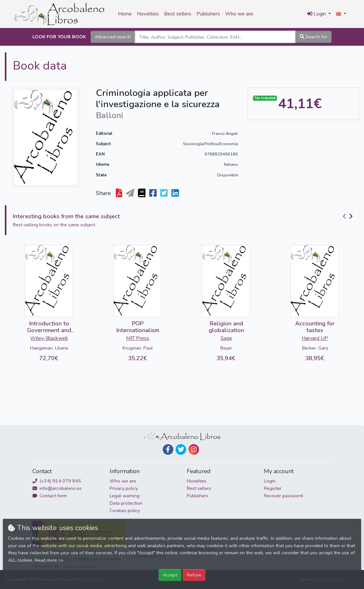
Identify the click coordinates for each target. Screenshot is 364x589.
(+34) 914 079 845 (57, 481)
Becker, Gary (315, 348)
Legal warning (125, 496)
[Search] (215, 37)
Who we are (239, 14)
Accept (170, 575)
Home (125, 14)
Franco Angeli (225, 134)
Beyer (226, 348)
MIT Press (138, 338)
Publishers (208, 14)
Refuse (194, 575)
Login (270, 481)
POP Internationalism (138, 327)
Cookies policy (125, 510)
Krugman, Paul (138, 348)
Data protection (126, 503)
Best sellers (178, 14)
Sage (226, 338)
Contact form (50, 496)
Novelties (148, 14)
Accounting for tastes (315, 327)
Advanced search (113, 37)
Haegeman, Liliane (49, 348)
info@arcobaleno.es (57, 488)
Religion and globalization (226, 327)
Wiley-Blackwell (49, 338)
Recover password (283, 496)
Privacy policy (124, 488)
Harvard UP (315, 338)
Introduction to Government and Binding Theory (49, 330)
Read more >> (49, 560)
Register (273, 488)
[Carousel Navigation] (349, 217)
